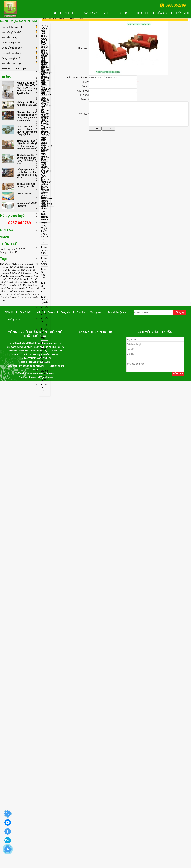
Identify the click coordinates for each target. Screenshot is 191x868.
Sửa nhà (162, 13)
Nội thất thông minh (12, 27)
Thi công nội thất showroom (46, 114)
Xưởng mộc (182, 13)
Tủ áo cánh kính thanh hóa (44, 221)
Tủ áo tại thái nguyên (45, 301)
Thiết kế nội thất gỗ (18, 280)
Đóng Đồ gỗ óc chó (12, 48)
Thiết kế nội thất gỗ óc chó (20, 268)
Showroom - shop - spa (14, 69)
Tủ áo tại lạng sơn (44, 275)
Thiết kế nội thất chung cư (11, 265)
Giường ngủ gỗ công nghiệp (45, 377)
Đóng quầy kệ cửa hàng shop (46, 202)
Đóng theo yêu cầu (11, 59)
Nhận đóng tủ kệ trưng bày (46, 180)
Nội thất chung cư (11, 38)
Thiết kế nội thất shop (45, 81)
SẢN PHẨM (90, 13)
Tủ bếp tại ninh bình (44, 363)
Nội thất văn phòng (12, 53)
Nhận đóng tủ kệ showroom (46, 147)
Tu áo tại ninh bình (44, 391)
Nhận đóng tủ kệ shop (46, 158)
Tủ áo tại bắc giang (44, 251)
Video (107, 13)
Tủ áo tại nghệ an (44, 289)
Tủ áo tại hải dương (44, 262)
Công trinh (142, 13)
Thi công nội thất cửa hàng (46, 125)
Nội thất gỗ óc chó (11, 32)
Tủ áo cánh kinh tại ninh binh (45, 237)
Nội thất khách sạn (12, 64)
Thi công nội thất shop (45, 136)
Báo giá (123, 13)
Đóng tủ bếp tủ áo (11, 43)
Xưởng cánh (14, 320)
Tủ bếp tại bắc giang (44, 312)
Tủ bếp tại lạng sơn (44, 335)
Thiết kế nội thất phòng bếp (18, 295)
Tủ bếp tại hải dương (44, 323)
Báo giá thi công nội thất (17, 289)
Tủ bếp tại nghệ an (44, 349)
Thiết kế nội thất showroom (46, 70)
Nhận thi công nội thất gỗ (18, 283)
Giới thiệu (70, 13)
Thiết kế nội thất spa (45, 191)
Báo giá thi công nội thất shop (46, 92)
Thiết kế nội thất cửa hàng (46, 103)
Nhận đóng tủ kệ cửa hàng (46, 169)
